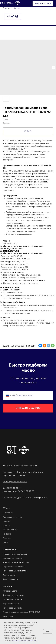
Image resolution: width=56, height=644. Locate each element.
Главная (6, 8)
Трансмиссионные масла (13, 595)
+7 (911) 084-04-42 (12, 488)
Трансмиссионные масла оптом (16, 562)
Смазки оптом (9, 575)
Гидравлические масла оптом (15, 554)
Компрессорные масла (12, 608)
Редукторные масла (11, 604)
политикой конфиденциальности (24, 641)
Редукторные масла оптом (14, 567)
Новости (6, 521)
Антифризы (8, 616)
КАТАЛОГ (8, 586)
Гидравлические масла (12, 599)
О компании (8, 513)
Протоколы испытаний (12, 517)
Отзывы (6, 526)
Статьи (6, 542)
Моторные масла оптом (13, 558)
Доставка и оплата (10, 530)
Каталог (17, 8)
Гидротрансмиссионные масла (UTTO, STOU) (21, 612)
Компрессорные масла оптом (15, 571)
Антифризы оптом (11, 579)
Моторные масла (10, 591)
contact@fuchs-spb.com (15, 482)
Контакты (7, 534)
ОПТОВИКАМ (10, 549)
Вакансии (7, 538)
